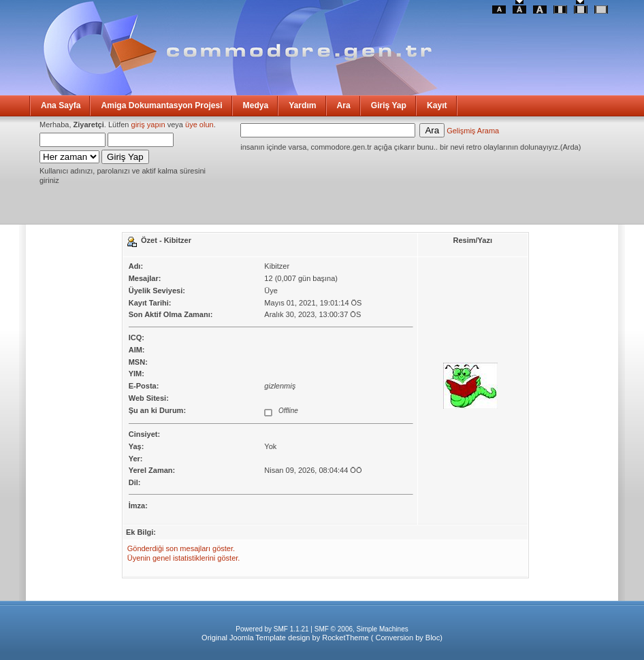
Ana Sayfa (61, 105)
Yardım (302, 105)
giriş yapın (148, 125)
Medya (256, 105)
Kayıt (437, 105)
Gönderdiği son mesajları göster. (181, 548)
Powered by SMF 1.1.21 (272, 629)
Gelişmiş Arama (473, 131)
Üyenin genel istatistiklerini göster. (184, 558)
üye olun (199, 125)
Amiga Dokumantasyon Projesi (161, 105)
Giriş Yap (389, 105)
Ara (344, 105)
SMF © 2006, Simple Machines (361, 629)
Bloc (433, 638)
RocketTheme (345, 638)
